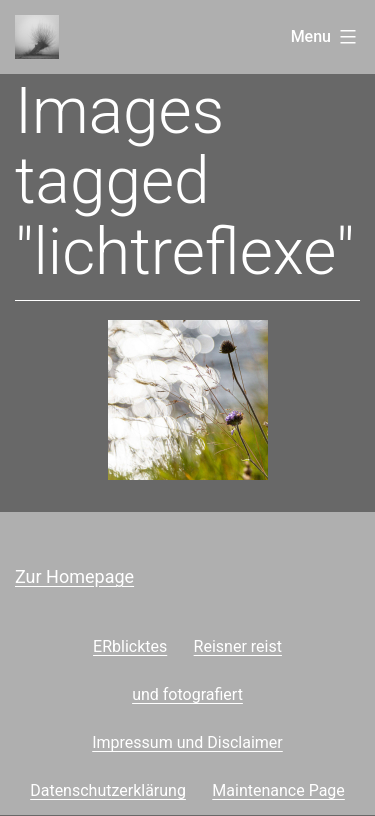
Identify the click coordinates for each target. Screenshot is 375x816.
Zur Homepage (74, 576)
